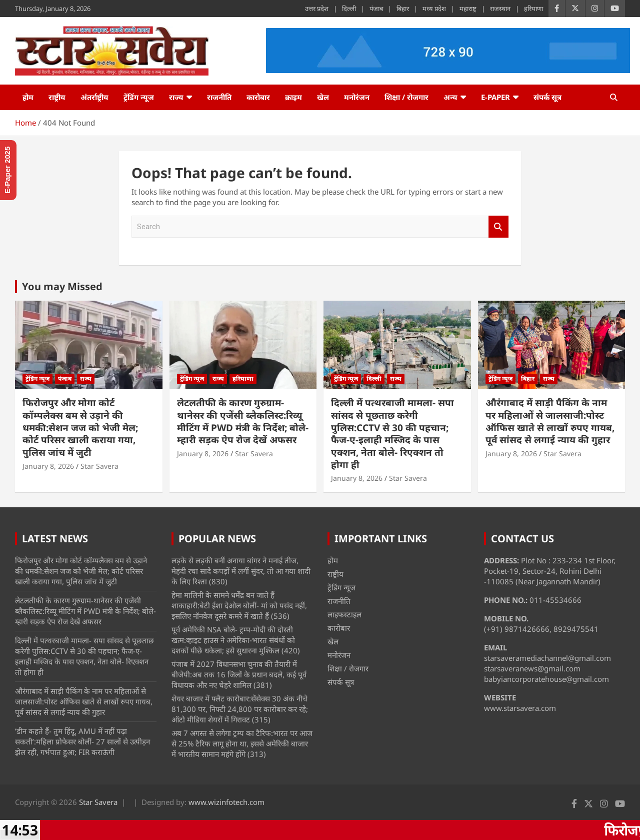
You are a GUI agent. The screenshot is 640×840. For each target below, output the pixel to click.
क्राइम (293, 97)
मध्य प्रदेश (434, 9)
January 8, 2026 (48, 466)
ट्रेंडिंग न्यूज (139, 97)
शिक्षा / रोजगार (406, 97)
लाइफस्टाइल (344, 614)
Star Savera (99, 466)
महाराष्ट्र (468, 9)
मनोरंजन (357, 97)
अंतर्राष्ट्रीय (94, 97)
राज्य (176, 97)
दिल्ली (349, 9)
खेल (323, 97)
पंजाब (376, 9)
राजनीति (219, 97)
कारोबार (258, 97)
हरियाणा (533, 9)
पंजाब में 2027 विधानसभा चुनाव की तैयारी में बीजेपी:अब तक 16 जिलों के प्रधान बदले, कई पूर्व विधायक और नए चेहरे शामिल (239, 674)
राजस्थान (500, 9)
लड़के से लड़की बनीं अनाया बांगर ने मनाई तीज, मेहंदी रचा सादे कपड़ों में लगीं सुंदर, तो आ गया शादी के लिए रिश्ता (241, 571)
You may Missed (62, 286)
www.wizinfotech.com (226, 802)
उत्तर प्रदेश (317, 9)
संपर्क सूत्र (547, 97)
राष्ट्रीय (57, 97)
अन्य (450, 97)
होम (28, 97)
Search (498, 227)
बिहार (403, 9)
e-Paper (495, 97)
